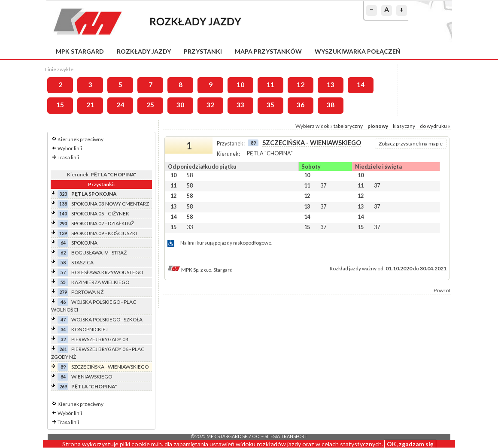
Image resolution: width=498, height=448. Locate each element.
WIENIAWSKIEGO (92, 377)
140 (63, 213)
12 (301, 85)
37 (323, 185)
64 (63, 243)
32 (210, 105)
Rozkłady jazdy (144, 51)
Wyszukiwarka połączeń (358, 51)
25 (150, 105)
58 (63, 262)
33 (240, 105)
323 (63, 194)
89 (63, 367)
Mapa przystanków (268, 51)
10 (240, 85)
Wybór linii (70, 148)
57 (63, 272)
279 (63, 292)
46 (63, 302)
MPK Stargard (80, 51)
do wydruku (433, 126)
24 (120, 105)
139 (63, 233)
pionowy (378, 126)
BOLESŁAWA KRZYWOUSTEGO (107, 272)
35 (270, 105)
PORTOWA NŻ (87, 292)
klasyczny (404, 126)
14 (361, 85)
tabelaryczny (348, 126)
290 (63, 223)
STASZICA (82, 262)
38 (331, 105)
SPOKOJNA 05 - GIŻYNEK (100, 213)
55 (63, 282)
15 (60, 105)
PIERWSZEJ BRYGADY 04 (100, 339)
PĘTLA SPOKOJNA (94, 194)
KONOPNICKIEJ (90, 329)
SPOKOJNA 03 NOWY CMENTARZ (110, 204)
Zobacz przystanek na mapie (411, 144)
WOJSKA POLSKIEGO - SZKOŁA (107, 319)
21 (90, 105)
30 (180, 105)
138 (63, 204)
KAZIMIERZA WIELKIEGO (100, 282)
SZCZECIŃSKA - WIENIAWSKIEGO (110, 367)
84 (63, 377)
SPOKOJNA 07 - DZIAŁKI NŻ (103, 223)
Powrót (442, 290)
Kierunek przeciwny (80, 139)
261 (63, 349)
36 (301, 105)
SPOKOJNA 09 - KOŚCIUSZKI (104, 233)
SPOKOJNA (84, 243)
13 (331, 85)
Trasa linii (68, 157)
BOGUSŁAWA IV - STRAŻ (99, 253)
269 (63, 386)
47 (63, 319)
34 (63, 329)
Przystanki (203, 51)
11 (270, 85)
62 (63, 253)
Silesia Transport (286, 436)
